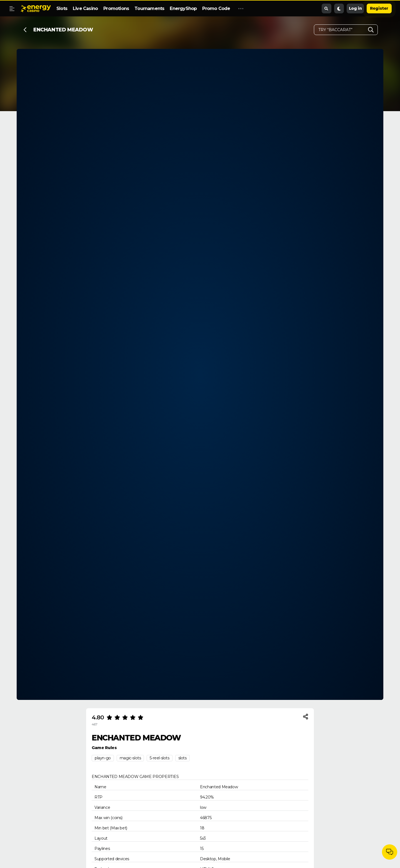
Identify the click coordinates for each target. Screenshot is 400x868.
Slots (62, 8)
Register (379, 8)
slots (182, 758)
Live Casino (85, 8)
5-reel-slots (159, 758)
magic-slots (130, 758)
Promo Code (216, 8)
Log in (355, 8)
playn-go (103, 758)
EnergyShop (183, 8)
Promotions (116, 8)
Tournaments (149, 8)
